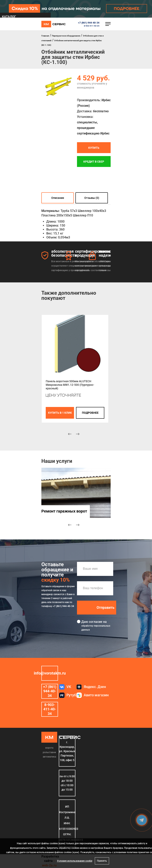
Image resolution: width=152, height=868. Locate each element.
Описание (58, 198)
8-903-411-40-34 (92, 26)
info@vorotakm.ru (50, 673)
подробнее (90, 413)
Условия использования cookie (75, 861)
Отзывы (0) (92, 198)
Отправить (105, 607)
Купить (94, 148)
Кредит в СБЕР (94, 162)
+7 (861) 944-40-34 (89, 23)
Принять (102, 861)
